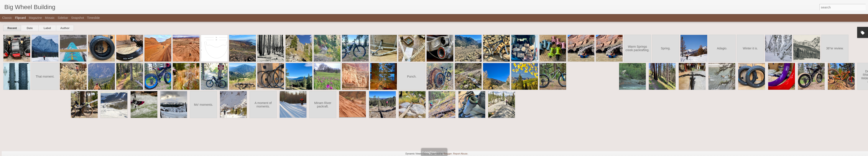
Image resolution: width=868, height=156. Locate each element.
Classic (7, 18)
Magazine (35, 18)
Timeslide (93, 18)
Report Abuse (460, 154)
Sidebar (63, 18)
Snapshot (78, 18)
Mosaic (50, 18)
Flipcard (20, 18)
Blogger (448, 154)
